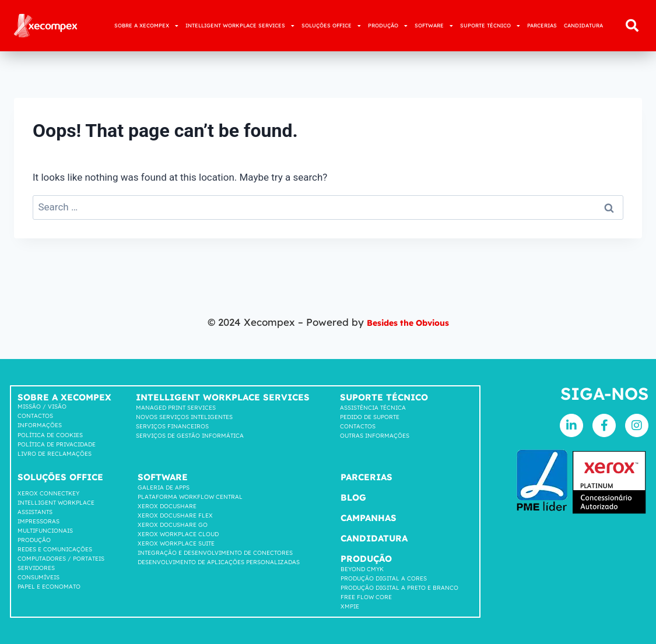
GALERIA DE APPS (164, 488)
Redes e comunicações (55, 549)
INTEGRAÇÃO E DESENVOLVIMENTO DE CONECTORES (215, 553)
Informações (40, 425)
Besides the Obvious (408, 322)
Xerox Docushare (167, 506)
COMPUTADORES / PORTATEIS (61, 559)
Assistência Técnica (373, 408)
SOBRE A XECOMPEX (146, 26)
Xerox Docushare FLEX (175, 515)
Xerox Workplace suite (176, 543)
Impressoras (38, 521)
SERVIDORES (36, 568)
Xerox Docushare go (173, 525)
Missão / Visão (42, 407)
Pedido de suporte (370, 417)
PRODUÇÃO (388, 26)
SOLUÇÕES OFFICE (331, 26)
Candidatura (374, 538)
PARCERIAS (542, 25)
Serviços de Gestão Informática (190, 436)
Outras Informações (375, 436)
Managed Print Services (176, 408)
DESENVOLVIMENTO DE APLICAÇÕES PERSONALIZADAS (219, 562)
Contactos (35, 416)
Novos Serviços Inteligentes (184, 417)
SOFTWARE (434, 26)
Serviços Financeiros (172, 426)
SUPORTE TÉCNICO (490, 26)
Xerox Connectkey (48, 493)
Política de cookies (50, 435)
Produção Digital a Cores (384, 578)
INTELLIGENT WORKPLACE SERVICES (240, 26)
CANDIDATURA (583, 25)
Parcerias (366, 477)
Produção (34, 540)
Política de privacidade (57, 444)
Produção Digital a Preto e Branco (399, 588)
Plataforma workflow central (190, 497)
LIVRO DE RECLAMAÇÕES (55, 454)
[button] (632, 26)
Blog (353, 497)
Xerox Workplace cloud (178, 534)
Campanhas (369, 518)
